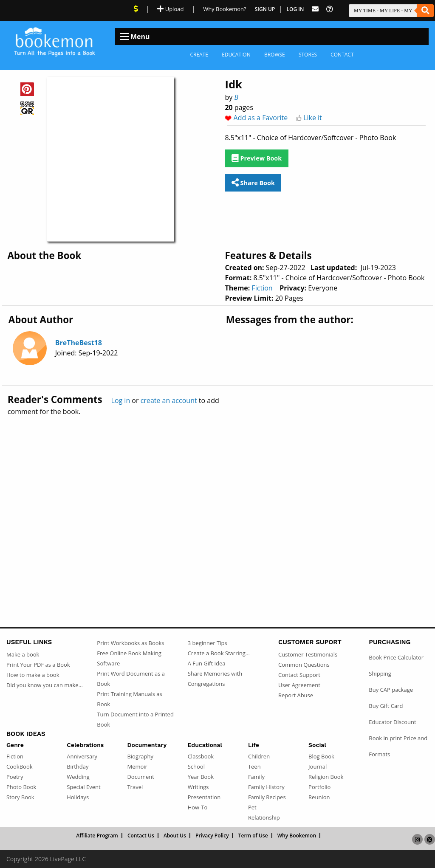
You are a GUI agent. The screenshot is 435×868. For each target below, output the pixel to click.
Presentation (204, 797)
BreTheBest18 (79, 343)
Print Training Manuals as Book (129, 699)
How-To (198, 807)
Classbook (201, 756)
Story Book (20, 797)
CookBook (20, 767)
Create (199, 55)
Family (256, 777)
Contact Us (141, 836)
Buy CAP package (391, 690)
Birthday (78, 767)
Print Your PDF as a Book (38, 665)
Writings (198, 787)
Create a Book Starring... (219, 653)
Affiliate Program (97, 836)
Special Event (83, 787)
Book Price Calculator (396, 657)
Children (259, 756)
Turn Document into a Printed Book (135, 719)
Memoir (137, 767)
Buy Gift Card (386, 706)
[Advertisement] (217, 503)
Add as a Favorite (261, 118)
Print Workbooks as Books (130, 643)
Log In (295, 9)
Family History (266, 787)
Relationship (264, 817)
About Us (175, 836)
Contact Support (299, 675)
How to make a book (33, 675)
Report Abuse (296, 695)
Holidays (78, 797)
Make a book (23, 654)
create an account (169, 400)
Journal (318, 767)
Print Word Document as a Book (131, 679)
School (196, 767)
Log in (121, 400)
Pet (252, 807)
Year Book (201, 777)
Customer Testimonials (308, 654)
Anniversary (82, 756)
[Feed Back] (315, 9)
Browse (275, 55)
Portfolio (319, 787)
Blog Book (321, 756)
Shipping (380, 674)
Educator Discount (392, 722)
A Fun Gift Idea (207, 663)
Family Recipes (267, 797)
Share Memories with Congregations (215, 679)
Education (236, 55)
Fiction (262, 288)
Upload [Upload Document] (170, 9)
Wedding (78, 777)
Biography (140, 756)
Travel (135, 787)
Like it (313, 118)
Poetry (15, 777)
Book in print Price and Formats (398, 746)
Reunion (319, 797)
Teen (254, 767)
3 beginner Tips (208, 643)
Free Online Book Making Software (129, 658)
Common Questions (304, 665)
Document (140, 777)
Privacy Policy (212, 836)
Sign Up (265, 9)
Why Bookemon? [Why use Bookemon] (225, 9)
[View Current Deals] (136, 9)
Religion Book (326, 777)
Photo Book (21, 787)
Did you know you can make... (45, 685)
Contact (342, 55)
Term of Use (253, 836)
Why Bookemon (297, 836)
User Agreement (299, 685)
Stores (308, 55)
